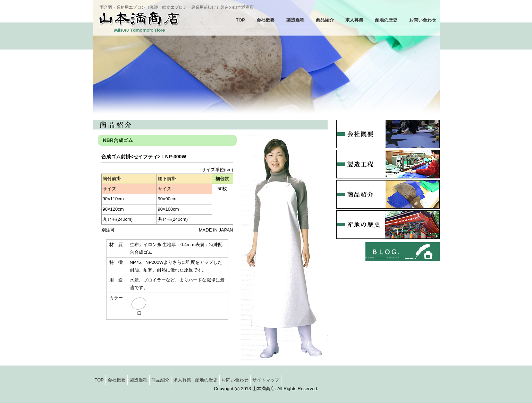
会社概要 (265, 20)
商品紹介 (325, 20)
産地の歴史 (386, 20)
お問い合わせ (423, 20)
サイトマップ (266, 380)
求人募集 (354, 20)
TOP (241, 20)
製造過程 (295, 20)
